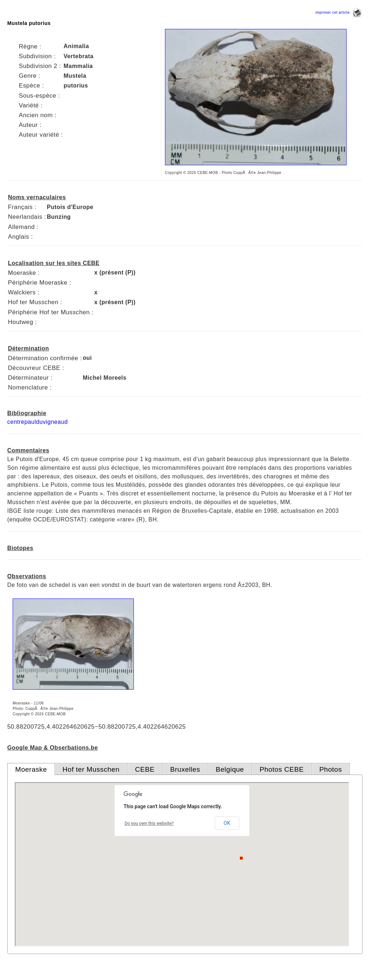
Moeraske (31, 769)
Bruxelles (185, 769)
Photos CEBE (281, 769)
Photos (331, 769)
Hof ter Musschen (91, 769)
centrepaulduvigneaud (37, 422)
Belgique (230, 769)
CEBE (145, 769)
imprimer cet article (339, 12)
